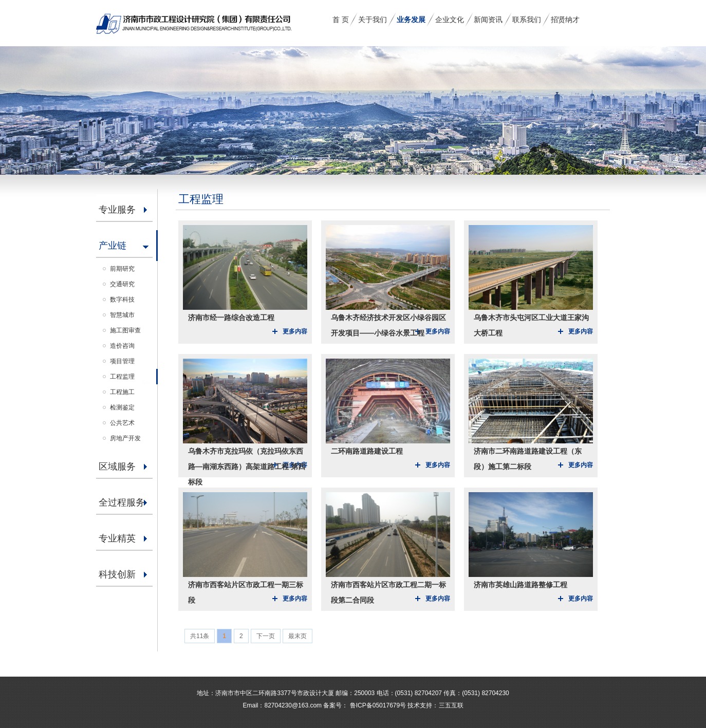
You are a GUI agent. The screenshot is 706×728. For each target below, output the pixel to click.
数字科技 (122, 300)
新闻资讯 (488, 20)
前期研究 (122, 269)
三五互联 (451, 705)
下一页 (266, 636)
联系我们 (527, 20)
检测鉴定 (122, 407)
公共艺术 (122, 423)
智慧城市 (122, 315)
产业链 (113, 246)
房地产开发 (125, 438)
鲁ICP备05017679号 (377, 705)
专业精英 (117, 538)
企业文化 (450, 20)
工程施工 (122, 392)
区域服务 (117, 466)
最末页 (298, 636)
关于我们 (373, 20)
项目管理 (122, 361)
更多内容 (295, 331)
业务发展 (411, 20)
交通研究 (122, 284)
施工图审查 (125, 330)
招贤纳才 (565, 20)
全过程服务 (122, 502)
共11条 (200, 636)
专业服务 (117, 210)
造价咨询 (122, 346)
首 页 (341, 20)
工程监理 (122, 377)
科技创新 (117, 574)
